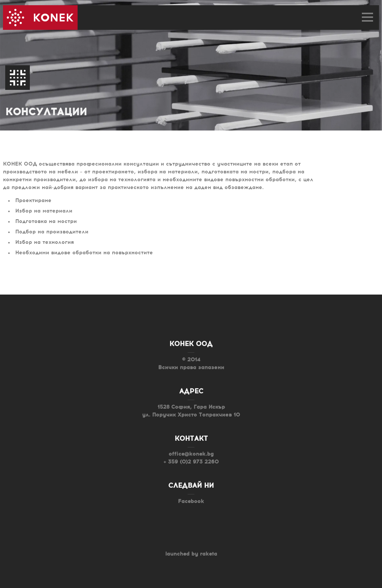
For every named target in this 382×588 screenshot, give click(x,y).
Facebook (191, 501)
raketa (209, 554)
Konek (40, 18)
